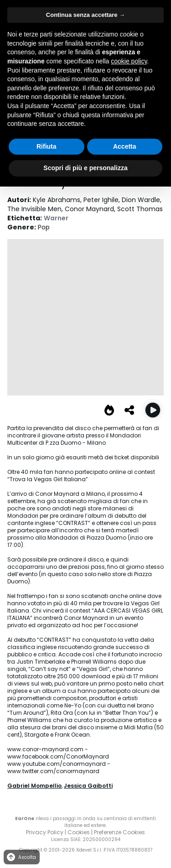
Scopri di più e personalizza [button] (85, 168)
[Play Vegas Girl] (153, 410)
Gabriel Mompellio (34, 786)
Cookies (79, 832)
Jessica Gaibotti (88, 786)
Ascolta (21, 857)
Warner (56, 218)
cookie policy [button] (129, 61)
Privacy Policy (45, 832)
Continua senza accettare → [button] (85, 15)
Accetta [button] (125, 146)
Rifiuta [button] (47, 146)
